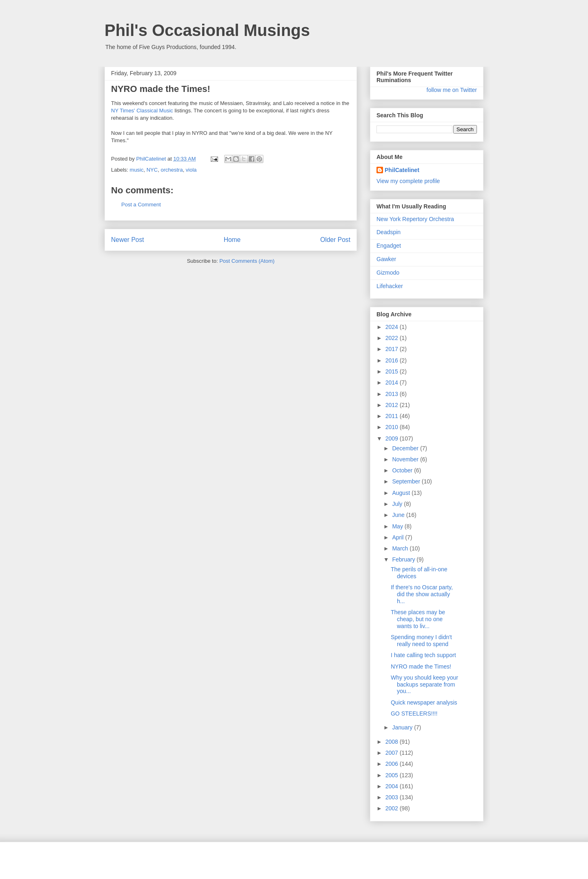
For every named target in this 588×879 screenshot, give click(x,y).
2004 (393, 786)
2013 (393, 394)
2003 (393, 797)
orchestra (171, 170)
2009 (393, 438)
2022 (393, 338)
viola (191, 170)
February (404, 559)
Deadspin (389, 232)
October (403, 470)
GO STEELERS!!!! (414, 713)
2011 (393, 416)
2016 (393, 360)
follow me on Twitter (452, 90)
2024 (393, 327)
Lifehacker (390, 286)
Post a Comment (141, 205)
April (399, 537)
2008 (393, 742)
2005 (393, 775)
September (407, 481)
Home (232, 240)
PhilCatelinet (402, 170)
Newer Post (128, 240)
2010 (393, 427)
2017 (393, 349)
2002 (393, 808)
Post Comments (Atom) (247, 261)
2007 (393, 753)
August (402, 493)
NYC (152, 170)
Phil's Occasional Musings (207, 30)
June (399, 515)
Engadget (389, 246)
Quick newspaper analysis (424, 702)
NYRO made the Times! (421, 667)
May (398, 526)
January (403, 727)
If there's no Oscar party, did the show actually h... (422, 594)
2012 (393, 405)
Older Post (335, 240)
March (401, 548)
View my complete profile (408, 181)
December (406, 448)
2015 (393, 371)
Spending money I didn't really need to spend (421, 641)
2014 (393, 382)
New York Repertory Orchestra (415, 219)
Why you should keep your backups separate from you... (424, 684)
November (406, 459)
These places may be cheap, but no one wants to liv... (418, 619)
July (398, 504)
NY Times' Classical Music (142, 111)
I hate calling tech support (423, 655)
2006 (393, 764)
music (137, 170)
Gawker (386, 259)
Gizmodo (388, 273)
